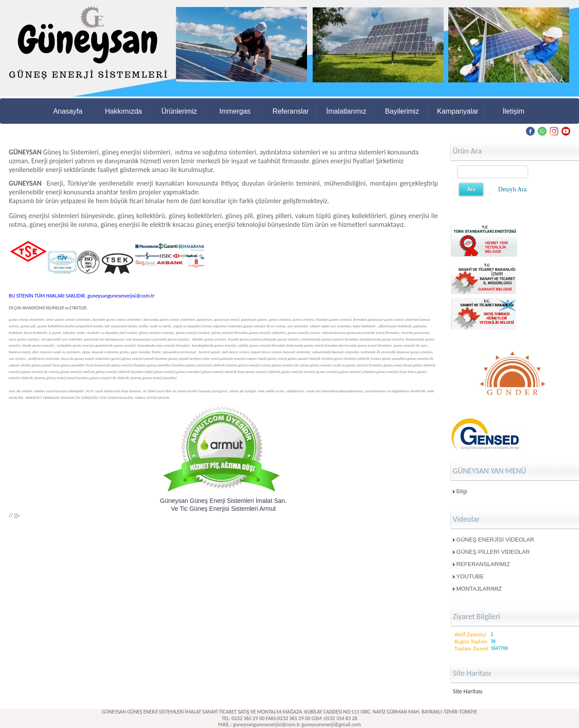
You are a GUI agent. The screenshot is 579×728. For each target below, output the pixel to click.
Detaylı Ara (513, 189)
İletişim (514, 111)
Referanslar (291, 111)
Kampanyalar (457, 111)
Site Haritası (468, 691)
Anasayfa (68, 111)
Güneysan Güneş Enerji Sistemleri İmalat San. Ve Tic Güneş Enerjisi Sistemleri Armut (223, 504)
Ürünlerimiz (179, 111)
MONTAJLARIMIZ (479, 589)
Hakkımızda (123, 111)
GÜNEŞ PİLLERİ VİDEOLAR (493, 552)
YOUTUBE (470, 576)
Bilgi (462, 491)
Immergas (235, 111)
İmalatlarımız (347, 111)
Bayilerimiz (402, 111)
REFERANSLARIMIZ (483, 564)
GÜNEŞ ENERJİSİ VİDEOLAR (495, 540)
